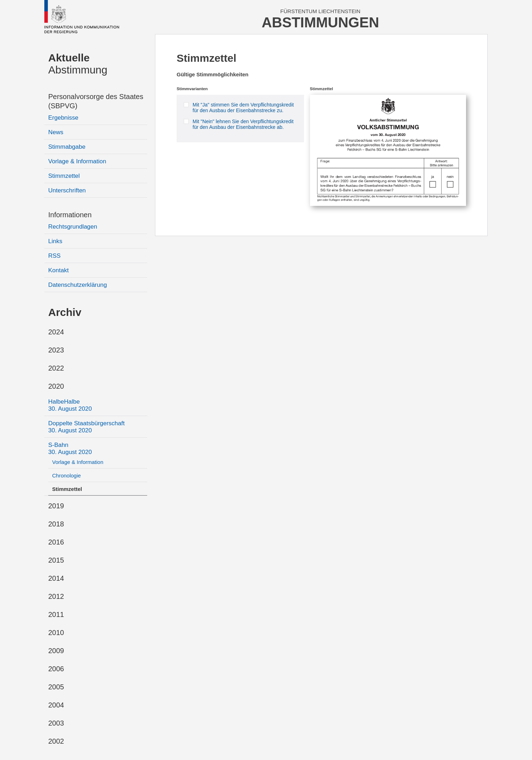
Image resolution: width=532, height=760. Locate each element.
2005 (56, 687)
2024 (56, 332)
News (56, 132)
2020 (56, 386)
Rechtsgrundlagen (73, 227)
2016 (56, 542)
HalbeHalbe (70, 405)
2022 (56, 368)
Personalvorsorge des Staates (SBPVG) (96, 101)
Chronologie (66, 475)
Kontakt (59, 270)
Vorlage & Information (77, 161)
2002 (56, 741)
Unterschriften (67, 190)
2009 (56, 651)
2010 (56, 633)
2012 (56, 596)
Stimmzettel (64, 176)
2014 (56, 578)
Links (55, 241)
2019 (56, 506)
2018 (56, 524)
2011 (56, 614)
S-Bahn (70, 449)
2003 (56, 723)
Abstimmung (78, 64)
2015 (56, 560)
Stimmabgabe (67, 147)
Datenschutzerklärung (77, 285)
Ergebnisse (63, 118)
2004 (56, 705)
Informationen (70, 215)
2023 (56, 350)
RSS (54, 256)
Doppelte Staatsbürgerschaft (86, 427)
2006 (56, 669)
